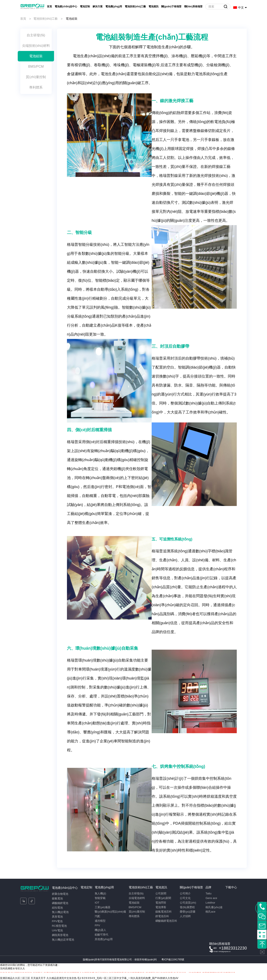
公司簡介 (185, 893)
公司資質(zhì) (188, 903)
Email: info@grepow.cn (222, 951)
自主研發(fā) (136, 893)
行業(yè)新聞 (163, 898)
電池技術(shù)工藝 (135, 6)
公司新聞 (161, 893)
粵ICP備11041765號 (173, 960)
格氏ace (210, 912)
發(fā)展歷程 (187, 907)
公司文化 (185, 898)
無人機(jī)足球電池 (63, 940)
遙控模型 (100, 921)
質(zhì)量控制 (137, 912)
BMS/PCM (135, 907)
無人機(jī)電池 (60, 912)
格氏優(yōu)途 (214, 907)
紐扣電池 (57, 908)
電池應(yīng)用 (114, 6)
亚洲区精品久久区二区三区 (15, 978)
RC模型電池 (59, 926)
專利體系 (134, 916)
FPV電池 (57, 921)
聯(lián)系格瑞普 (193, 6)
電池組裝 (134, 903)
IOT (97, 903)
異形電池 (57, 917)
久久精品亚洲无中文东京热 (62, 978)
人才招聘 (185, 916)
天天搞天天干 (38, 978)
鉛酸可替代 (101, 935)
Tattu (208, 893)
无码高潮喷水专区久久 (13, 969)
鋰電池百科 (162, 916)
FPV (97, 925)
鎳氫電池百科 (164, 912)
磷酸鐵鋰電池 (60, 903)
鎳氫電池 (57, 898)
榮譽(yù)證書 (188, 912)
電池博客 (161, 907)
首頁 (49, 6)
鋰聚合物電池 (60, 894)
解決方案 (98, 6)
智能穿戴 (100, 898)
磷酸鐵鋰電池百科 (166, 921)
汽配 (97, 916)
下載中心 (231, 887)
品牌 (208, 887)
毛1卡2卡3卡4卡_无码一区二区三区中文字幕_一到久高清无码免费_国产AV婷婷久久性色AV (128, 978)
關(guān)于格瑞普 (171, 6)
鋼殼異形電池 (60, 935)
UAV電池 (57, 930)
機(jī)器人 (100, 930)
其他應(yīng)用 (104, 939)
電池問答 (161, 903)
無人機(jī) (100, 893)
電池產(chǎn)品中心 (66, 6)
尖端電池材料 (137, 898)
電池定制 (85, 6)
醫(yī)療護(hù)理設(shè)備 (110, 912)
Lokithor (210, 903)
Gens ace (211, 898)
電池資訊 (154, 6)
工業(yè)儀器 (102, 907)
